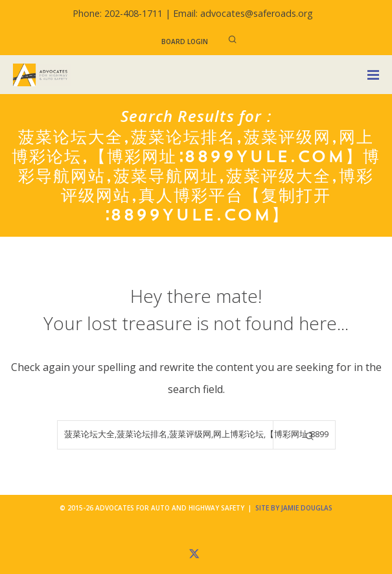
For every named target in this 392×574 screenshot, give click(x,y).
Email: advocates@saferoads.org (243, 13)
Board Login (185, 42)
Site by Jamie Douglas (294, 508)
